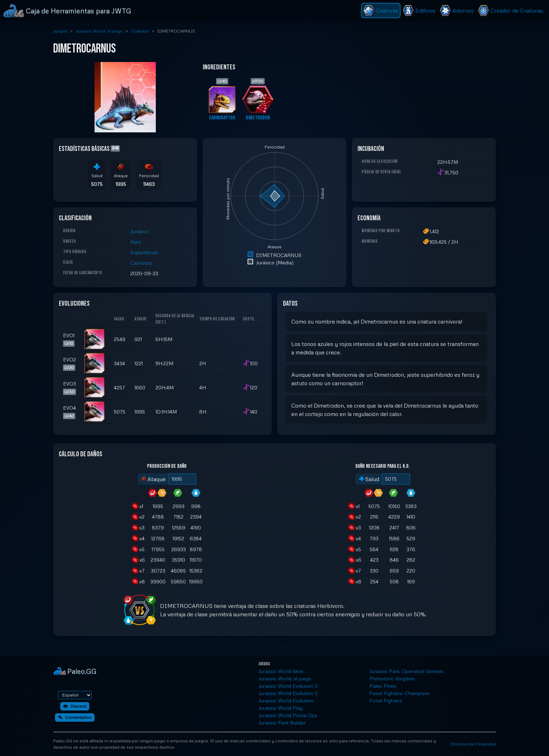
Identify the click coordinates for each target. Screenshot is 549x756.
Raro (136, 242)
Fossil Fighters (386, 700)
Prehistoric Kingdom (392, 678)
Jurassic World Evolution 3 (288, 686)
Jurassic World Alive (281, 671)
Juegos (60, 31)
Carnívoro (141, 263)
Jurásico (140, 231)
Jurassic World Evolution (286, 700)
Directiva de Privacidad (473, 744)
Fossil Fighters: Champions (399, 693)
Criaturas (140, 31)
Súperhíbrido (144, 252)
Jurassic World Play (281, 708)
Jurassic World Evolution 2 (288, 693)
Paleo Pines (383, 686)
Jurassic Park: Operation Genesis (406, 671)
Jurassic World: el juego (99, 31)
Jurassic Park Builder (282, 723)
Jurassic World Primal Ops (288, 715)
